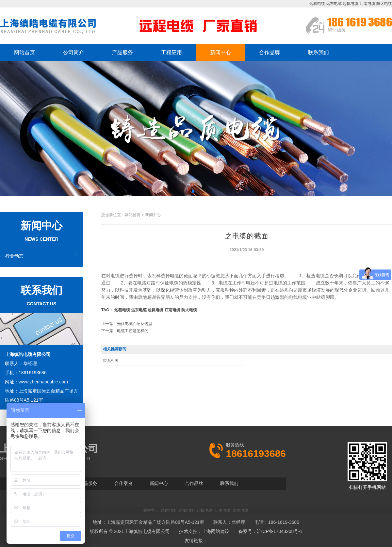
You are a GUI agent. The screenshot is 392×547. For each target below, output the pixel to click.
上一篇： (127, 324)
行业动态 (14, 256)
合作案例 (123, 483)
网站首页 (24, 52)
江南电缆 (367, 4)
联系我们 (318, 52)
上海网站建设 (216, 531)
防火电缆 (384, 4)
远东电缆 (334, 4)
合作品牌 (269, 52)
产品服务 (122, 52)
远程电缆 (317, 4)
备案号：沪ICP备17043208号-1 (270, 531)
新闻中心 (220, 52)
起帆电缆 (351, 4)
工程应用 (171, 52)
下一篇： (125, 331)
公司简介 (73, 52)
